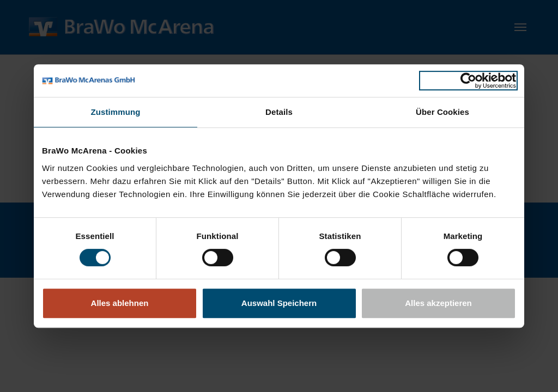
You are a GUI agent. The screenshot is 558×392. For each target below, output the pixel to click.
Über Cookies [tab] (442, 112)
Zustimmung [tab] (116, 112)
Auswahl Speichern (279, 303)
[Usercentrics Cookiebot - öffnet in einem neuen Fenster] (468, 81)
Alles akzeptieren (438, 303)
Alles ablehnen (120, 303)
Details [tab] (279, 112)
